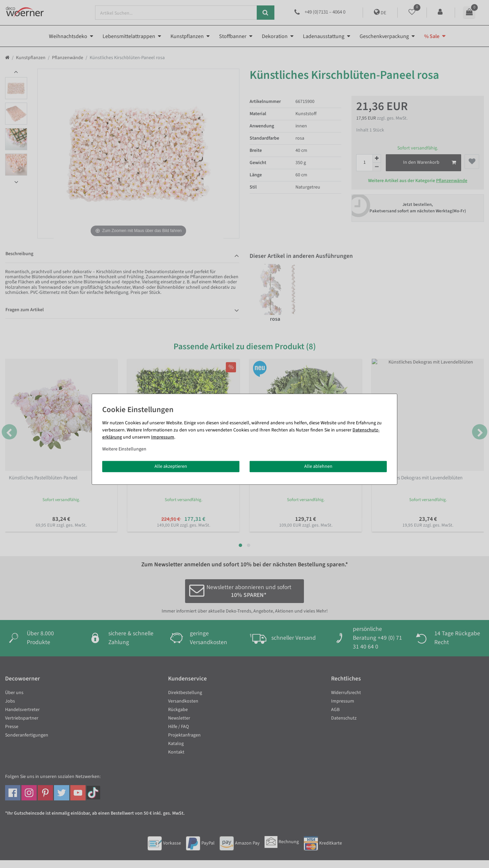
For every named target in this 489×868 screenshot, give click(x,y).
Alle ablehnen (318, 466)
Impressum (163, 437)
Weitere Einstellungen (124, 449)
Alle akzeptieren (171, 466)
